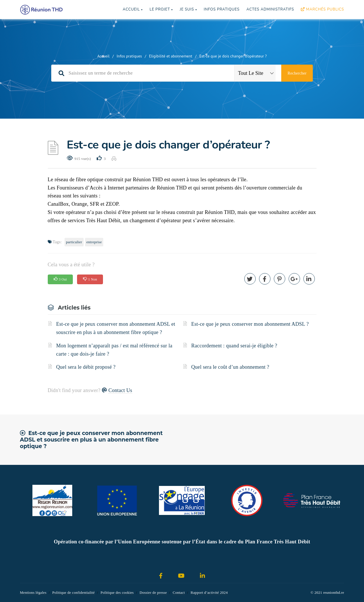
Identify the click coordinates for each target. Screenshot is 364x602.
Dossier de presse (153, 592)
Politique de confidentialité (74, 592)
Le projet (161, 9)
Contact (179, 592)
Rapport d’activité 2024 (209, 592)
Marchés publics (322, 9)
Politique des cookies (117, 592)
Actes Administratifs (270, 9)
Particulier (74, 242)
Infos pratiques (222, 9)
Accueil (133, 9)
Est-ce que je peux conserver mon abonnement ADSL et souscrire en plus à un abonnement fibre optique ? (116, 328)
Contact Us (120, 390)
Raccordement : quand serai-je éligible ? (234, 346)
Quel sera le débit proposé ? (86, 367)
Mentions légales (33, 592)
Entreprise (94, 242)
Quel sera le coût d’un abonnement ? (230, 367)
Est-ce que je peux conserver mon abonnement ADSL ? (250, 324)
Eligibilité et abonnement (171, 56)
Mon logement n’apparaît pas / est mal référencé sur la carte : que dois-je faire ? (114, 350)
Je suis (188, 9)
